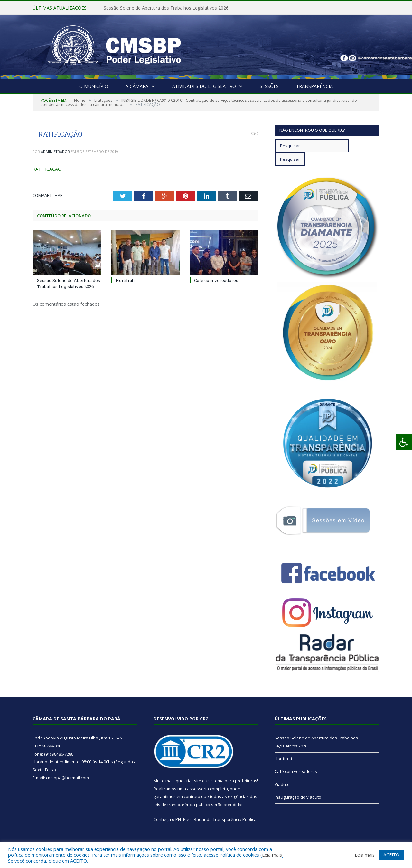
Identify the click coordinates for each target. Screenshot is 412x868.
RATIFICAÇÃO (47, 169)
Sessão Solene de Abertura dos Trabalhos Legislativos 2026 (166, 8)
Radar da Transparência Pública (225, 819)
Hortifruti (125, 280)
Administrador (55, 152)
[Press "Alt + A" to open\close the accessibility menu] (404, 442)
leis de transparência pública (182, 805)
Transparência (314, 86)
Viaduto (282, 784)
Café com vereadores (216, 280)
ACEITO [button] (391, 855)
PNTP (181, 819)
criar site (193, 781)
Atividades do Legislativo (204, 86)
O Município (94, 86)
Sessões (269, 86)
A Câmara (137, 86)
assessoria (198, 789)
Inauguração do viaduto (298, 797)
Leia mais (272, 855)
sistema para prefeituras (233, 781)
